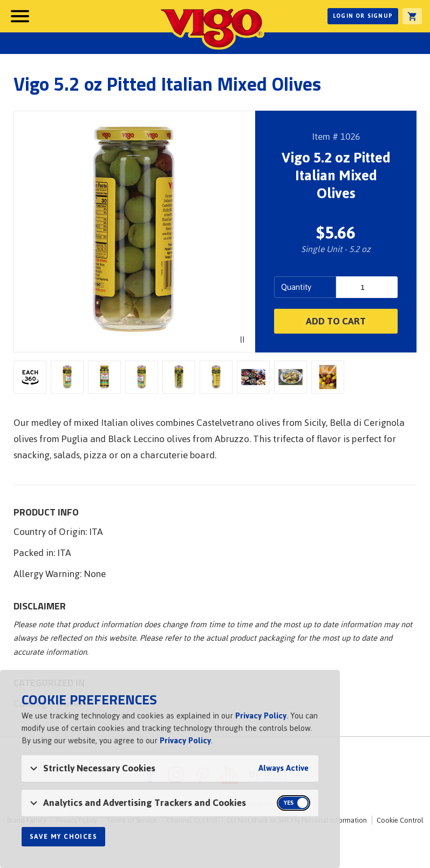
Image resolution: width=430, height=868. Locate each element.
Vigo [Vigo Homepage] (211, 28)
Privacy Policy (261, 716)
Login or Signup (363, 16)
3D (30, 377)
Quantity (296, 287)
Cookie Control (400, 820)
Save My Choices (63, 837)
